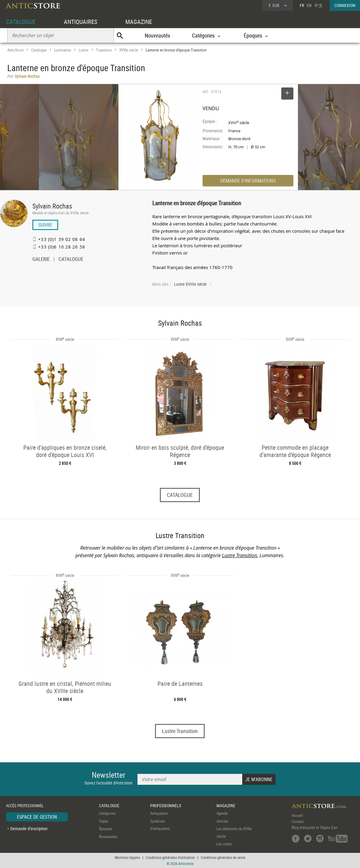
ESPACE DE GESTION (37, 817)
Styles (104, 821)
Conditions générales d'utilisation (170, 857)
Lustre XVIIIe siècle (190, 284)
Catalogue (39, 50)
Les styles (224, 844)
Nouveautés (157, 35)
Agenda (222, 813)
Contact (298, 821)
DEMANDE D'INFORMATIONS (248, 181)
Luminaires (63, 50)
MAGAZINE (139, 22)
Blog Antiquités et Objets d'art (315, 827)
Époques (106, 829)
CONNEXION (345, 5)
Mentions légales (127, 857)
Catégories (107, 813)
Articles (222, 821)
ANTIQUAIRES (81, 22)
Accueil (297, 815)
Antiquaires (159, 813)
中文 (319, 5)
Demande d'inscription (29, 829)
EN (309, 5)
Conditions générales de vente (223, 857)
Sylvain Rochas (52, 206)
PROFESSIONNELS (166, 806)
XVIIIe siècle (129, 50)
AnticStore (15, 50)
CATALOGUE (21, 22)
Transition (104, 50)
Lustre (84, 50)
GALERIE (41, 260)
